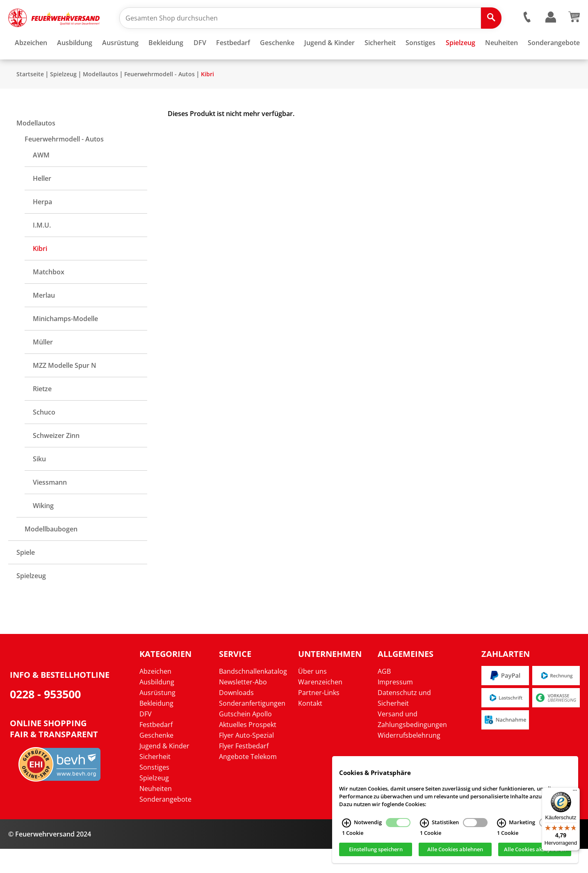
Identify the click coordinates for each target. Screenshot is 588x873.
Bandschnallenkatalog (253, 695)
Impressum (395, 706)
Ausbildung (157, 706)
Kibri (207, 98)
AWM (41, 179)
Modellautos (100, 98)
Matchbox (49, 296)
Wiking (43, 530)
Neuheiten (156, 813)
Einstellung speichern (376, 850)
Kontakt (310, 727)
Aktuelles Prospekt (248, 749)
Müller (43, 366)
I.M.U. (42, 249)
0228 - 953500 (45, 718)
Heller (42, 203)
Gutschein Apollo (245, 738)
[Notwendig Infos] (346, 823)
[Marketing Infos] (501, 823)
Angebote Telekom (248, 781)
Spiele (26, 577)
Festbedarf (156, 749)
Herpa (42, 226)
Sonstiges (154, 791)
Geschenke (156, 759)
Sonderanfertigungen (252, 727)
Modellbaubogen (51, 553)
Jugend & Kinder (164, 770)
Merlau (44, 319)
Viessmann (50, 506)
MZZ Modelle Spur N (65, 390)
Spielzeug (63, 98)
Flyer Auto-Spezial (246, 759)
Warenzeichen (320, 706)
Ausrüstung (157, 717)
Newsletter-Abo (243, 706)
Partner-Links (319, 717)
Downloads (236, 717)
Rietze (42, 413)
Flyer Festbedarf (244, 770)
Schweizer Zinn (56, 460)
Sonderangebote (165, 823)
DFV (146, 738)
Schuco (44, 436)
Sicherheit (155, 781)
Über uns (312, 695)
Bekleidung (156, 727)
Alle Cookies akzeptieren (535, 850)
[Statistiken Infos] (424, 823)
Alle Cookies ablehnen (455, 850)
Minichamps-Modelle (65, 343)
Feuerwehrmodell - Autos (160, 98)
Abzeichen (155, 695)
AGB (384, 695)
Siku (39, 483)
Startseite (30, 98)
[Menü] (575, 792)
